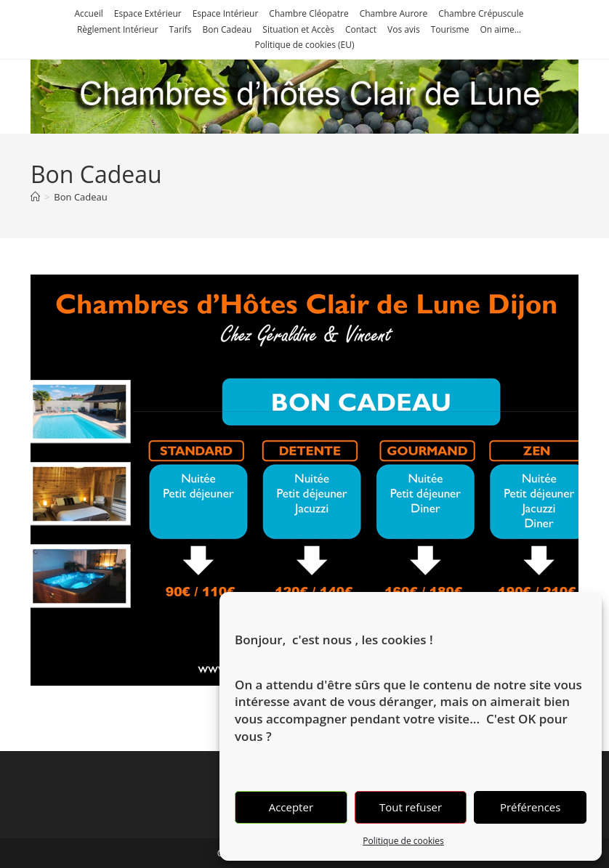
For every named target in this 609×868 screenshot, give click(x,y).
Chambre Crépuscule (481, 13)
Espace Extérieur (148, 13)
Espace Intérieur (226, 13)
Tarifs (181, 29)
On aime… (500, 29)
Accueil (89, 13)
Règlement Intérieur (118, 29)
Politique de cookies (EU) (304, 45)
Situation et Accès (298, 29)
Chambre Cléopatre (308, 13)
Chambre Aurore (394, 13)
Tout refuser (411, 807)
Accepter (291, 807)
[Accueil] (35, 197)
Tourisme (450, 29)
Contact (361, 29)
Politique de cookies (403, 841)
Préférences (531, 807)
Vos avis (404, 29)
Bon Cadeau (227, 29)
